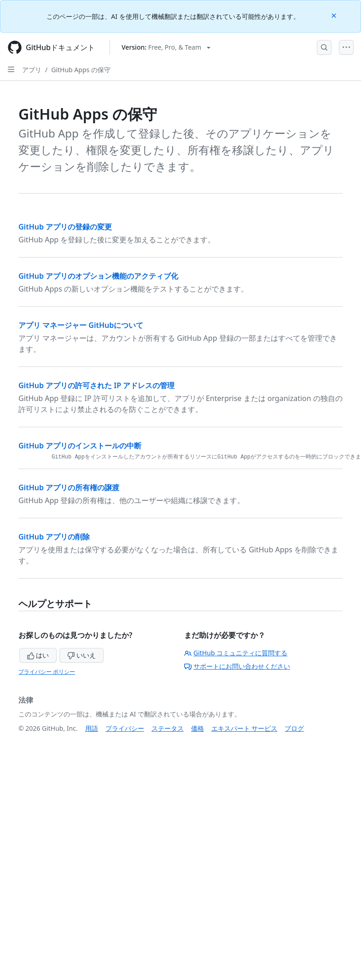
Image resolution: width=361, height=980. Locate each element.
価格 (198, 728)
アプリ (32, 70)
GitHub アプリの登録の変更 (65, 227)
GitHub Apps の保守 (81, 70)
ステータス (168, 728)
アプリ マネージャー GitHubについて (81, 325)
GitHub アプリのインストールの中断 (80, 446)
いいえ (82, 655)
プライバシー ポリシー (47, 672)
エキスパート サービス (245, 728)
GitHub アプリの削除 (54, 537)
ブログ (294, 728)
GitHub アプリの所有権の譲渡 (69, 487)
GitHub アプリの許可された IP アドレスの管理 (96, 385)
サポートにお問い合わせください (237, 666)
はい (38, 655)
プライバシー (125, 728)
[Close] (335, 15)
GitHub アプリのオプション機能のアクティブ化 (98, 276)
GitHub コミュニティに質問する (236, 653)
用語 (92, 728)
